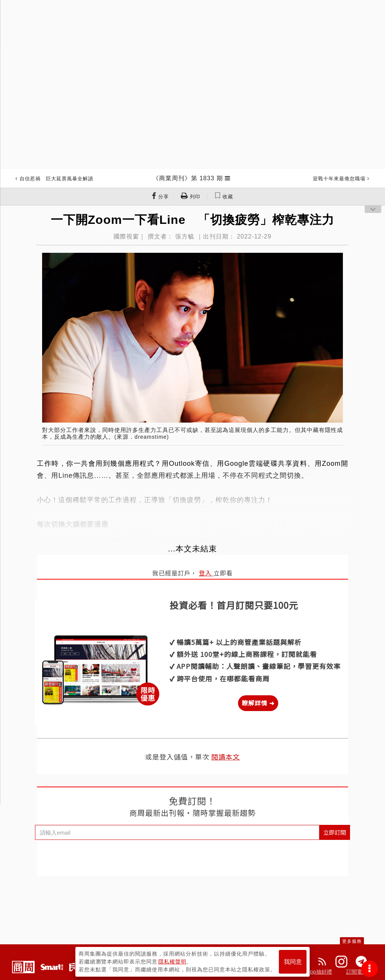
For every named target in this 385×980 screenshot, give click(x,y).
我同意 (293, 962)
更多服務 (352, 941)
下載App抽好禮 (314, 972)
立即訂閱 (335, 832)
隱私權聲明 (172, 962)
